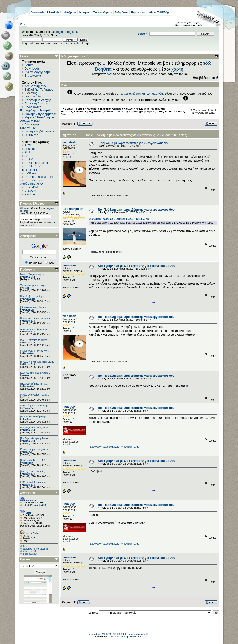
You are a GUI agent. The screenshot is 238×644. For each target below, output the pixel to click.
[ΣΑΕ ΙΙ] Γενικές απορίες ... (34, 471)
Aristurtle (30, 149)
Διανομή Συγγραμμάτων (40, 114)
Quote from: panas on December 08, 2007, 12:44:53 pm (119, 219)
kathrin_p (122, 111)
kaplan (27, 419)
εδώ (207, 63)
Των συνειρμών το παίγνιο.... (35, 285)
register (72, 32)
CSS (140, 637)
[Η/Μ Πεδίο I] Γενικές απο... (34, 482)
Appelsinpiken (73, 209)
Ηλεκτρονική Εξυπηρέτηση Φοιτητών (36, 109)
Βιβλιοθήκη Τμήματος (39, 89)
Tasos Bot (29, 408)
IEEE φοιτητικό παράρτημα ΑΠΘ (32, 182)
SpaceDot (31, 187)
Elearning (31, 93)
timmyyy (69, 407)
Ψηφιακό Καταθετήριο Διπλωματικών (37, 119)
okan (26, 375)
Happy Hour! (139, 12)
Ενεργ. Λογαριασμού (38, 72)
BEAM (29, 159)
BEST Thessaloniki (37, 163)
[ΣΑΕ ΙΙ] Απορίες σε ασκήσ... (35, 340)
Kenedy (26, 546)
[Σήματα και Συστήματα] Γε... (35, 417)
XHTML (132, 637)
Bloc (124, 637)
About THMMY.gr (159, 12)
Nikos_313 (29, 277)
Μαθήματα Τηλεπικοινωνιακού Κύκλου (110, 109)
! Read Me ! (54, 12)
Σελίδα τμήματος (36, 86)
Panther (30, 194)
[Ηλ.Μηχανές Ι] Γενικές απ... (35, 351)
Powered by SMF (97, 634)
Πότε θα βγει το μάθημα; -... (34, 296)
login (60, 32)
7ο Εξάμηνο (142, 109)
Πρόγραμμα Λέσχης (38, 100)
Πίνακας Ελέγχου (32, 203)
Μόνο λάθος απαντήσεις (33, 274)
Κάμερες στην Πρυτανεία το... (35, 373)
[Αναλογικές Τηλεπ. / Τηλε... (34, 460)
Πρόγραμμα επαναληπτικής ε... (36, 318)
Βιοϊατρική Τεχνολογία (89, 111)
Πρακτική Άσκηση (36, 103)
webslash (69, 142)
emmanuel (70, 265)
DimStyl (28, 452)
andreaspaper (30, 554)
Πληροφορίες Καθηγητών (31, 126)
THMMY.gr (67, 109)
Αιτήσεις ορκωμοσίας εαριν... (35, 428)
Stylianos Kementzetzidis (35, 549)
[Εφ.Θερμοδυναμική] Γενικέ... (35, 438)
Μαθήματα (70, 12)
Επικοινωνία (33, 75)
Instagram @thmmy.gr (40, 131)
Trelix (26, 397)
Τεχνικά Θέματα (103, 12)
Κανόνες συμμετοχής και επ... (35, 449)
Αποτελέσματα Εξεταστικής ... (35, 329)
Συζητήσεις (122, 12)
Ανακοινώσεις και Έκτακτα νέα (143, 94)
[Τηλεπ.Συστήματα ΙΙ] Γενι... (34, 384)
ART (27, 152)
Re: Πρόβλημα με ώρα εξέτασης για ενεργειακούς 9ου (136, 210)
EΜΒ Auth (31, 173)
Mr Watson (29, 354)
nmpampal (29, 299)
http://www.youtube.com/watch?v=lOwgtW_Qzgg (114, 447)
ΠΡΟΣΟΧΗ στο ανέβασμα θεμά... (37, 362)
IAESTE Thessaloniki (39, 177)
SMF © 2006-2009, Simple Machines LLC (129, 634)
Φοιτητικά (85, 12)
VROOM (30, 191)
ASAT (28, 156)
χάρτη (177, 69)
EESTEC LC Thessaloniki (31, 168)
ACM (28, 145)
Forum (29, 65)
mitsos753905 (30, 551)
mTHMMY (31, 135)
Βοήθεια (103, 69)
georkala (28, 463)
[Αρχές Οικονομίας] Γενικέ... (35, 395)
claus (26, 288)
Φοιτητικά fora (34, 96)
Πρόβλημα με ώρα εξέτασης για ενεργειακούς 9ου (134, 143)
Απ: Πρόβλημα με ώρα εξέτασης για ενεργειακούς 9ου (137, 266)
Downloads (38, 12)
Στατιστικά (28, 493)
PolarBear (29, 310)
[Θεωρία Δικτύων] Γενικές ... (35, 307)
